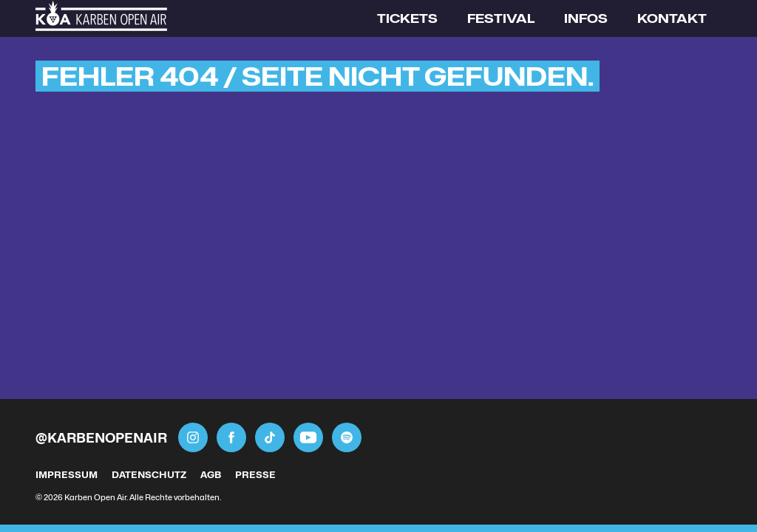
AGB (211, 475)
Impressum (67, 475)
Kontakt (672, 18)
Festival (501, 18)
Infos (586, 18)
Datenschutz (149, 475)
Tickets (407, 18)
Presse (255, 475)
